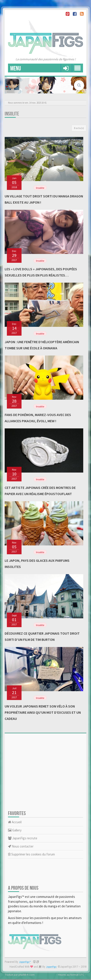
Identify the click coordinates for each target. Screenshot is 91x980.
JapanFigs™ (25, 962)
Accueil (15, 822)
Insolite (12, 114)
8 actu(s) (79, 128)
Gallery (15, 830)
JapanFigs (51, 967)
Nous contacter (21, 846)
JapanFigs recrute (23, 838)
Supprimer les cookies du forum (31, 854)
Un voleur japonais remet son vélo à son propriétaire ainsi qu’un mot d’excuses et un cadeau (43, 712)
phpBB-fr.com (27, 974)
